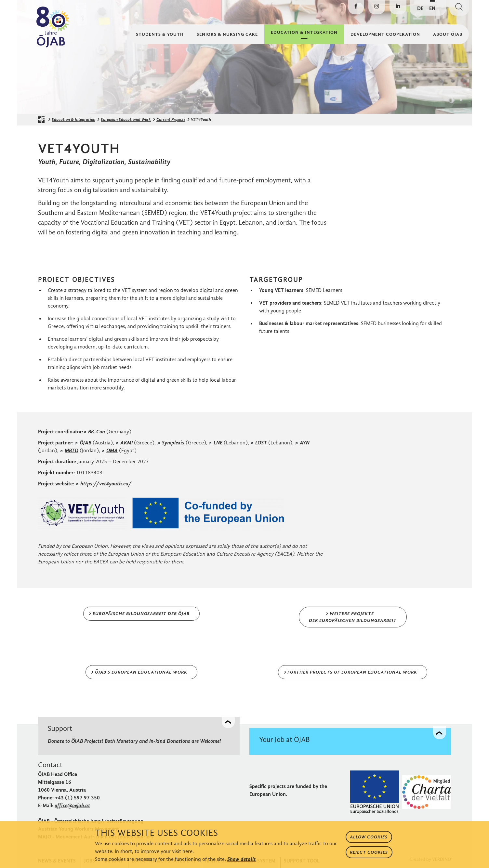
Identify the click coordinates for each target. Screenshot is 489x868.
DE (420, 8)
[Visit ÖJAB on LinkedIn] (398, 7)
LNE (218, 443)
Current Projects (171, 119)
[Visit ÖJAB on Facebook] (356, 7)
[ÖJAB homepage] (43, 120)
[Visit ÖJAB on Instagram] (377, 7)
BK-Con (97, 432)
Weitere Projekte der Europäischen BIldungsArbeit (353, 617)
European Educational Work (126, 119)
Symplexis (173, 443)
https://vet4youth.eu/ (106, 484)
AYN (305, 443)
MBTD (72, 450)
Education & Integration (73, 119)
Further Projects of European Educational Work (352, 672)
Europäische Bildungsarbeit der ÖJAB (141, 614)
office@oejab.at (72, 805)
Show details (242, 859)
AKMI (126, 443)
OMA (112, 450)
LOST (261, 443)
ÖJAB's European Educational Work (141, 672)
